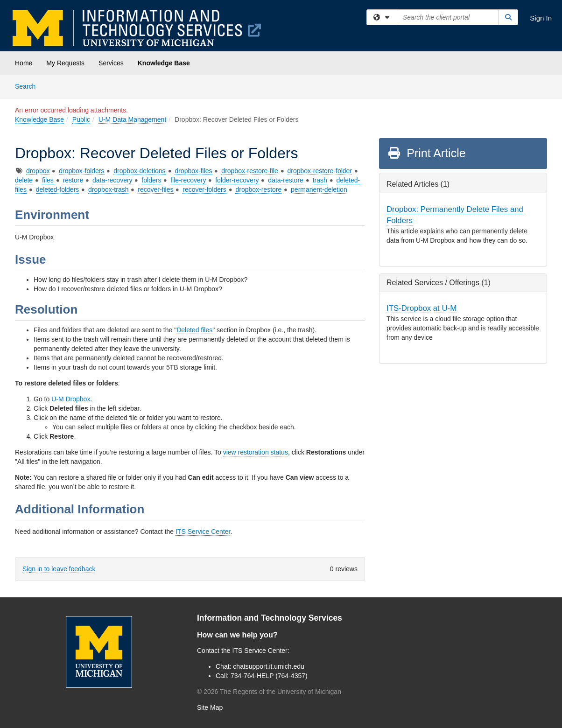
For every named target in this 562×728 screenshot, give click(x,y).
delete (24, 180)
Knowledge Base (164, 63)
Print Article (426, 153)
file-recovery (188, 180)
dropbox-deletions (139, 171)
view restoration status (256, 452)
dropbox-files (193, 171)
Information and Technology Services (270, 618)
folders (151, 180)
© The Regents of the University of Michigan (269, 692)
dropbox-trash (108, 189)
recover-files (155, 189)
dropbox (38, 171)
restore (73, 180)
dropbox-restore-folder (320, 171)
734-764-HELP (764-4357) (269, 676)
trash (320, 180)
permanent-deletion (319, 189)
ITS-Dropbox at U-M (421, 308)
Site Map (210, 707)
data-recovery (112, 180)
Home (24, 63)
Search (29, 86)
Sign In (541, 18)
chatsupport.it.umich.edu (269, 666)
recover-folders (204, 189)
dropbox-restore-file (249, 171)
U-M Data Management (133, 119)
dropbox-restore (258, 189)
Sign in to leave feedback (59, 569)
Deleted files (194, 330)
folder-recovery (237, 180)
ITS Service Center (203, 532)
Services (111, 63)
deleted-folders (58, 189)
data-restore (285, 180)
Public (81, 119)
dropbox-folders (81, 171)
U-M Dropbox (71, 399)
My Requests (65, 63)
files (48, 180)
